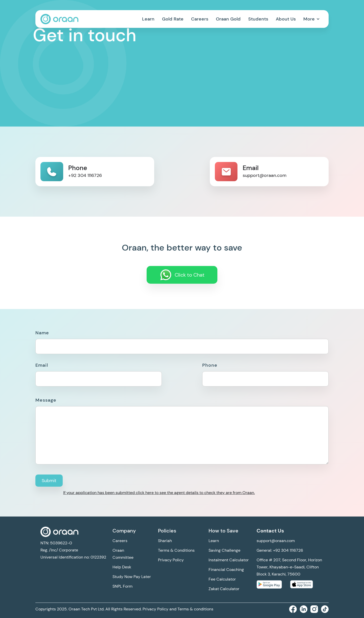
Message (46, 400)
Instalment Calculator (229, 560)
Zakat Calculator (224, 589)
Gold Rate (173, 19)
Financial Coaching (226, 570)
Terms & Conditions (176, 550)
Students (258, 19)
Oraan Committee (123, 554)
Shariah (165, 541)
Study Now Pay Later (132, 577)
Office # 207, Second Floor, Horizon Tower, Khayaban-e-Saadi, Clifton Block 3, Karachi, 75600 (289, 567)
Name (42, 333)
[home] (59, 19)
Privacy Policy (171, 560)
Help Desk (122, 567)
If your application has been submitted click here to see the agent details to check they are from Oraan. (159, 493)
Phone (210, 365)
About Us (286, 19)
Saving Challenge (224, 550)
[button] (312, 19)
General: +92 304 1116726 (280, 550)
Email (42, 365)
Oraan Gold (228, 19)
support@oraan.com (276, 541)
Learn (148, 19)
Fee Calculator (222, 579)
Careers (200, 19)
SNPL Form (122, 586)
